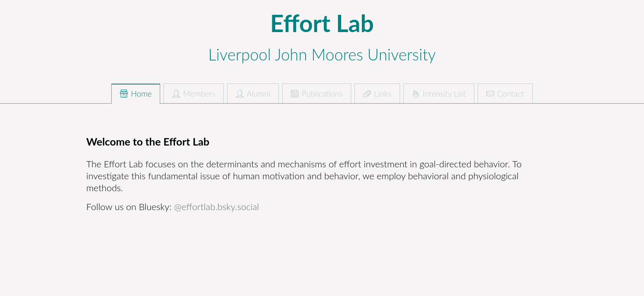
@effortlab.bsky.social (217, 207)
